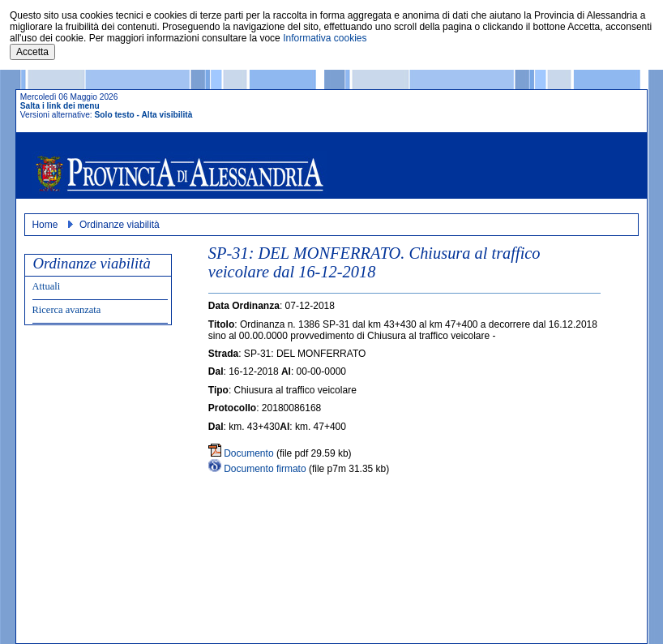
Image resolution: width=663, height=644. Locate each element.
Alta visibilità (167, 115)
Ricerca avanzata (67, 310)
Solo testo (115, 115)
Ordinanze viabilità (120, 225)
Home (45, 225)
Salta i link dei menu (60, 106)
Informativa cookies (325, 38)
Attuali (47, 286)
